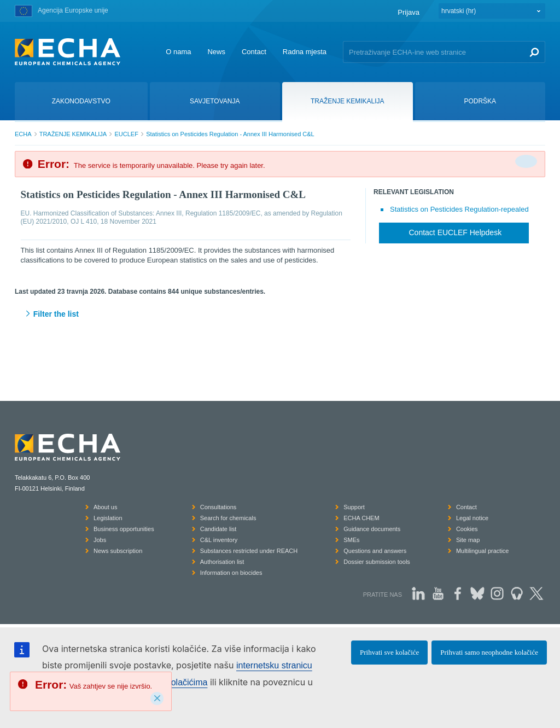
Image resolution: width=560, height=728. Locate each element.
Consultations (218, 507)
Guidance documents (372, 529)
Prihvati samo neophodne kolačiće (489, 652)
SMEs (351, 540)
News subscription (118, 551)
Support (354, 507)
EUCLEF (126, 134)
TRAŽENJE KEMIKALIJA (73, 134)
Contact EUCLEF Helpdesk (456, 232)
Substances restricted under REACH (249, 551)
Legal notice (472, 518)
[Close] (157, 698)
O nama (178, 52)
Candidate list (218, 529)
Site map (468, 540)
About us (105, 507)
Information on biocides (231, 573)
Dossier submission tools (377, 562)
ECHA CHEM (361, 518)
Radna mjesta (305, 52)
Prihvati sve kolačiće (389, 652)
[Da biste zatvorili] (526, 161)
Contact (254, 52)
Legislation (108, 518)
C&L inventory (219, 540)
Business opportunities (124, 529)
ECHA (23, 134)
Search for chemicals (228, 518)
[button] (280, 315)
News (216, 52)
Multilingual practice (483, 551)
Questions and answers (375, 551)
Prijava (409, 12)
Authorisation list (222, 562)
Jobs (100, 540)
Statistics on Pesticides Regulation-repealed (459, 209)
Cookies (467, 529)
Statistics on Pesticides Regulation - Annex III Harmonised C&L (230, 134)
